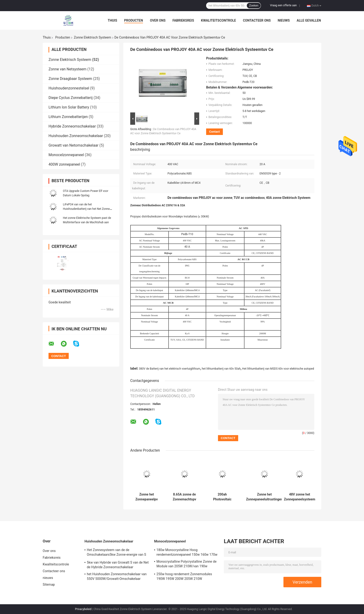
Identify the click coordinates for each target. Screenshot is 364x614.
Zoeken (254, 6)
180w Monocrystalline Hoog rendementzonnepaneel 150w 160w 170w (187, 552)
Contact (214, 132)
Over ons (158, 20)
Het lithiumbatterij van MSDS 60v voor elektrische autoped (278, 369)
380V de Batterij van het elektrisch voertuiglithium (169, 369)
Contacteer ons (257, 20)
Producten (134, 20)
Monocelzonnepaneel (66, 155)
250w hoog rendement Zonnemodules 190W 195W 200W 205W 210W (184, 576)
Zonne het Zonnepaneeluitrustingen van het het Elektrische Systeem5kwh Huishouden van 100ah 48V (264, 497)
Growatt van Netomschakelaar (73, 145)
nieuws (284, 20)
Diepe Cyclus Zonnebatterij (71, 98)
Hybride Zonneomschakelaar (72, 126)
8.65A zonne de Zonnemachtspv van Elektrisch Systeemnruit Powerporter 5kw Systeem (185, 497)
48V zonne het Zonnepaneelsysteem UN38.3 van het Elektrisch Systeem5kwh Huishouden (300, 497)
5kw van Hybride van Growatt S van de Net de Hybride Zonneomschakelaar (118, 565)
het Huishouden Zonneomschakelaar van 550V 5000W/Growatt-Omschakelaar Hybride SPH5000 (117, 577)
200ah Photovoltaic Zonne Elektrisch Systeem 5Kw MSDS (222, 497)
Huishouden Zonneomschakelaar (76, 136)
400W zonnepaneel (64, 164)
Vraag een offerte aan (283, 5)
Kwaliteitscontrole (219, 20)
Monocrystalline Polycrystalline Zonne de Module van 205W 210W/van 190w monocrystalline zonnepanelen (187, 565)
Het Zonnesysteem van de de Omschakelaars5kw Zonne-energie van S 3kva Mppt (116, 553)
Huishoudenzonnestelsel (69, 88)
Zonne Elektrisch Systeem (93, 37)
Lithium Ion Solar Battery (69, 107)
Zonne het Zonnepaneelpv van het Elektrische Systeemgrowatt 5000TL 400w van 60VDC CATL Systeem (147, 497)
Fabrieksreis (183, 20)
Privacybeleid (83, 609)
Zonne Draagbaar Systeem (70, 79)
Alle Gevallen (309, 20)
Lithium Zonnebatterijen (68, 117)
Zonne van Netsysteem (67, 69)
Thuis (112, 20)
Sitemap (49, 584)
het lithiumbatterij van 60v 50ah (221, 369)
